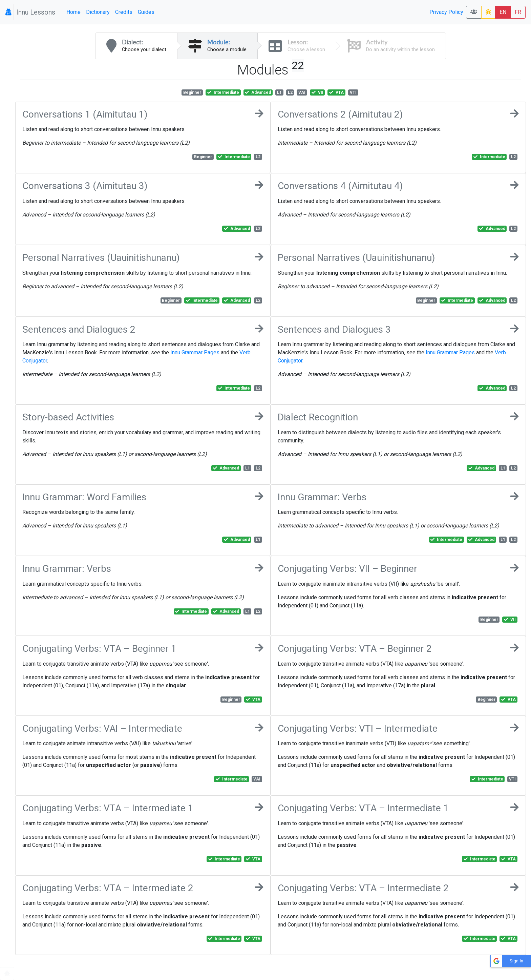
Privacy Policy (446, 12)
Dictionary (98, 12)
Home (73, 12)
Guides (146, 12)
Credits (124, 12)
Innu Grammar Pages (195, 352)
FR (518, 12)
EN (503, 12)
